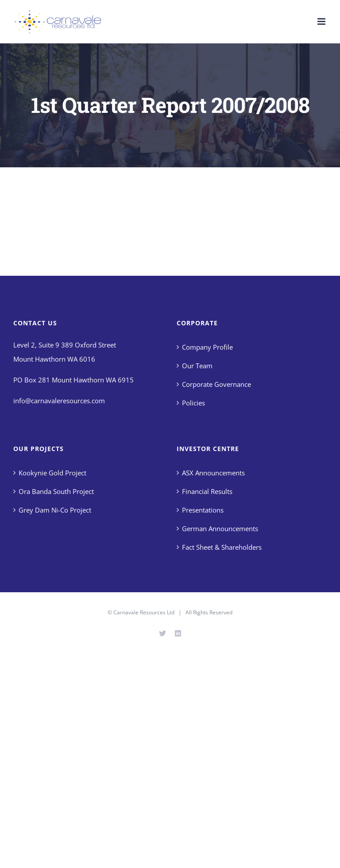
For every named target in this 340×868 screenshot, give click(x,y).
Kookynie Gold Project (52, 473)
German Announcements (220, 529)
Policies (193, 403)
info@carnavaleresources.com (59, 401)
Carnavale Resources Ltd (144, 612)
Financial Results (207, 491)
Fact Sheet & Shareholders (222, 547)
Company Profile (207, 347)
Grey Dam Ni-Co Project (55, 510)
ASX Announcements (213, 473)
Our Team (197, 366)
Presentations (203, 510)
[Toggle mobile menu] (322, 21)
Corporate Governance (216, 384)
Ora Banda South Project (56, 491)
